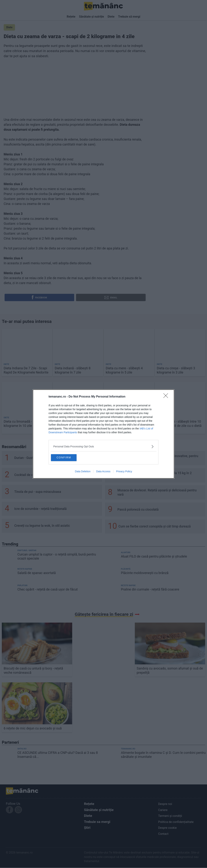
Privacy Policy (124, 472)
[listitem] (103, 446)
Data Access (103, 472)
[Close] (167, 396)
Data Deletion (83, 472)
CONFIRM (69, 457)
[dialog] (103, 434)
